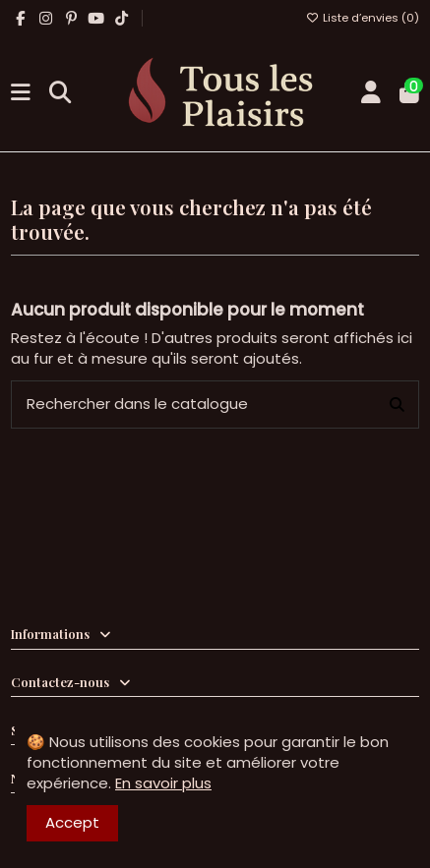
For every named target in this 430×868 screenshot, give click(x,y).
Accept (72, 822)
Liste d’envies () (363, 18)
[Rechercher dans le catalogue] (397, 405)
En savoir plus (163, 783)
